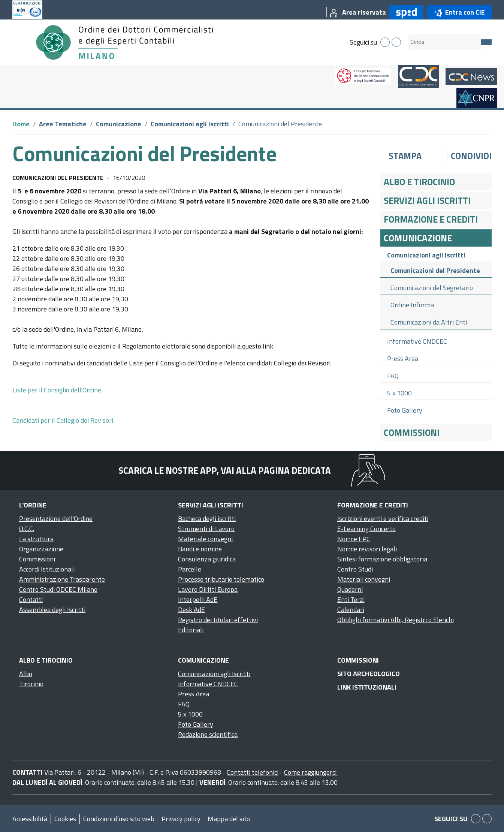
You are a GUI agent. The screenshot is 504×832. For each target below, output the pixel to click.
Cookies (65, 819)
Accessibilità (30, 819)
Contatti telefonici (253, 772)
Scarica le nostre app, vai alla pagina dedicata (225, 470)
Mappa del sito (229, 819)
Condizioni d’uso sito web (119, 819)
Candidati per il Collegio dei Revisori (64, 420)
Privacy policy (181, 819)
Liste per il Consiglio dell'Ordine (57, 390)
